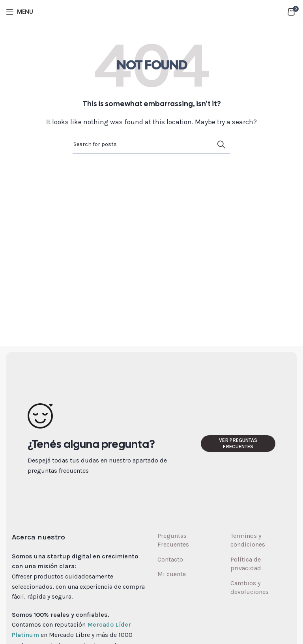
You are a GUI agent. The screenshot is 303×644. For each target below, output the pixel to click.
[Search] (151, 144)
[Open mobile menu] (19, 12)
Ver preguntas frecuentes (238, 443)
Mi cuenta (172, 574)
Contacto (170, 559)
